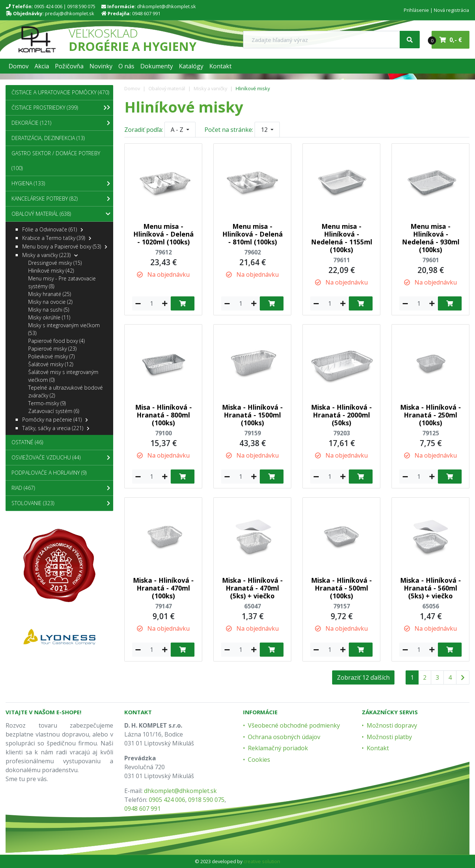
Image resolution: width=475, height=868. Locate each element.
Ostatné (27, 442)
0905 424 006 (48, 6)
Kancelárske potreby (61, 199)
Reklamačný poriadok (278, 748)
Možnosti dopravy (392, 725)
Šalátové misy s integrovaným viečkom (63, 376)
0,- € (447, 40)
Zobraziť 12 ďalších (363, 677)
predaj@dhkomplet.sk (70, 13)
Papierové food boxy (56, 341)
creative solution (262, 861)
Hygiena (61, 183)
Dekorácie (61, 123)
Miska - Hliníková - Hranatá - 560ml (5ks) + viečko (430, 588)
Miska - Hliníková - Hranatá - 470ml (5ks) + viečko (252, 588)
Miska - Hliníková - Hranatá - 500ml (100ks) (341, 588)
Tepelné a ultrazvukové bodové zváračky (65, 391)
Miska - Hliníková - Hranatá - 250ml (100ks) (430, 415)
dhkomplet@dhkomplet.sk (166, 6)
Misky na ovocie (50, 302)
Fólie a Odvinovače (53, 229)
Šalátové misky (51, 364)
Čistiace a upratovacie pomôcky (61, 95)
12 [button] (265, 130)
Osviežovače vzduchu (61, 458)
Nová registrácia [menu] (451, 10)
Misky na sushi (49, 310)
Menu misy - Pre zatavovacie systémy (62, 282)
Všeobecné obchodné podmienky (294, 725)
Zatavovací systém (54, 411)
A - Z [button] (178, 130)
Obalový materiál (167, 88)
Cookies (259, 760)
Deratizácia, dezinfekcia (48, 138)
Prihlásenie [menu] (416, 10)
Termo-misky (47, 403)
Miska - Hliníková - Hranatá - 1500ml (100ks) (252, 415)
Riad (61, 488)
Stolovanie (61, 503)
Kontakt (378, 748)
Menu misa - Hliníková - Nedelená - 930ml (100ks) (431, 238)
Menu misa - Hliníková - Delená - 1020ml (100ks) (163, 234)
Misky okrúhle (49, 317)
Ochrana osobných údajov (284, 737)
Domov (132, 88)
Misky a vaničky (210, 88)
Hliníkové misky (253, 88)
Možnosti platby (389, 737)
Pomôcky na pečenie (55, 420)
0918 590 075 (81, 6)
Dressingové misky (55, 263)
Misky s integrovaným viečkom (64, 329)
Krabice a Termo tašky (57, 238)
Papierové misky (52, 349)
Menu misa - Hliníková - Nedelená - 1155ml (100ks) (342, 238)
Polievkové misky (51, 356)
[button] (19, 66)
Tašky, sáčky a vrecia (56, 428)
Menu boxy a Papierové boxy (65, 246)
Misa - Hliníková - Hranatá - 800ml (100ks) (163, 415)
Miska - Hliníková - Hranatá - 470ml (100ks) (163, 588)
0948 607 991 (146, 13)
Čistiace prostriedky (59, 108)
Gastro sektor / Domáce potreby (56, 161)
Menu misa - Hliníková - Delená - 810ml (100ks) (253, 234)
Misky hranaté (50, 294)
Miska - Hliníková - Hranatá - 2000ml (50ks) (341, 415)
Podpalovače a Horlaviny (49, 473)
